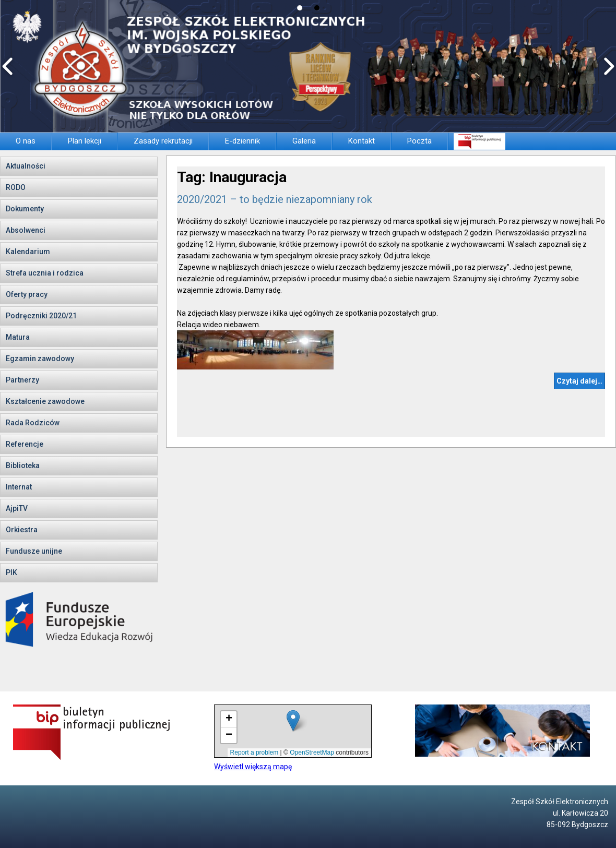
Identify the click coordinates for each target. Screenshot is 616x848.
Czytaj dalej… (579, 381)
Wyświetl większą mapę (253, 767)
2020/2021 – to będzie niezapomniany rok (275, 199)
